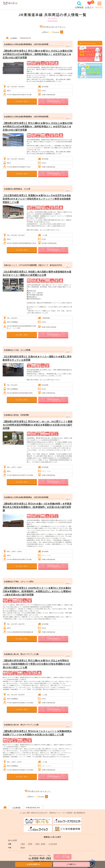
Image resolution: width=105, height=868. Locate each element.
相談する (71, 864)
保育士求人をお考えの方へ (40, 813)
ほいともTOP (13, 840)
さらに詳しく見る (22, 101)
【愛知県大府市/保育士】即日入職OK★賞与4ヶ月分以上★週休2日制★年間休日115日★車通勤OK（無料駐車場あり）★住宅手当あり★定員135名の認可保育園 (38, 54)
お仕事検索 (16, 808)
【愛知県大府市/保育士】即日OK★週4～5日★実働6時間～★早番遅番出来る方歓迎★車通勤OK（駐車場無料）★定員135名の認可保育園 (37, 507)
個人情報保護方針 (79, 813)
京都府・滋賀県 (40, 844)
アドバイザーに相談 (63, 857)
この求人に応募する (53, 101)
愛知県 (23, 848)
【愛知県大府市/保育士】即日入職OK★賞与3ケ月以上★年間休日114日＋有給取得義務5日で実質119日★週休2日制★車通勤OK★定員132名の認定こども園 (37, 664)
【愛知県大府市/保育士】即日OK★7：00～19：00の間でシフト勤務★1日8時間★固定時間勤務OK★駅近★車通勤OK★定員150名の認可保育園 (38, 425)
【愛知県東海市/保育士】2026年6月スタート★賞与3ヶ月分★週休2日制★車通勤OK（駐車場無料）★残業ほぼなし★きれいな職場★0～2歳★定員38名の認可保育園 (37, 591)
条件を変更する (34, 864)
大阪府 (23, 844)
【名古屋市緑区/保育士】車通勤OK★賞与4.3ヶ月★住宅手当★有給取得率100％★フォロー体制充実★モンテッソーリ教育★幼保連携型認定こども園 (37, 199)
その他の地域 (53, 844)
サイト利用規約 (67, 813)
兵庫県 (30, 844)
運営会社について (55, 813)
